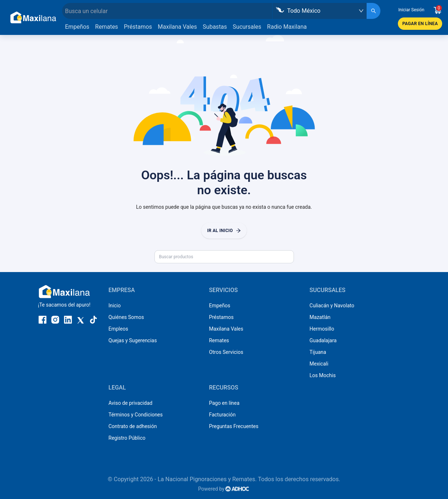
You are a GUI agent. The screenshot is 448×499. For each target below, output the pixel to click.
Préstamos (138, 27)
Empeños (77, 27)
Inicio (115, 306)
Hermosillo (322, 329)
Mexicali (319, 364)
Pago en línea (224, 403)
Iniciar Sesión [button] (411, 10)
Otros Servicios (226, 352)
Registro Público (127, 438)
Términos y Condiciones (136, 415)
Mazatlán (320, 317)
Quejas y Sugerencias (133, 340)
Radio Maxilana (287, 27)
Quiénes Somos (126, 317)
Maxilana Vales (177, 27)
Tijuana (318, 352)
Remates (107, 27)
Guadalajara (323, 340)
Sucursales (247, 27)
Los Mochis (323, 375)
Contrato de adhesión (133, 426)
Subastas (215, 27)
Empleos (118, 329)
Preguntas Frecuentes (234, 426)
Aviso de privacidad (131, 403)
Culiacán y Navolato (332, 306)
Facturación (222, 415)
